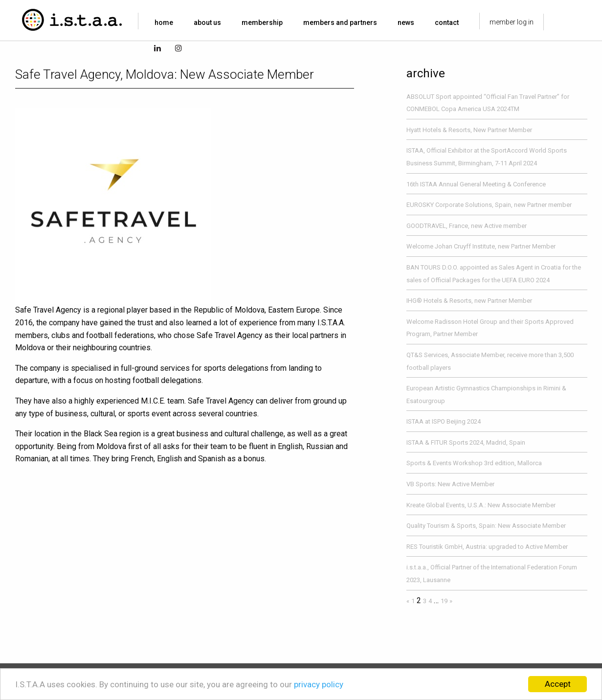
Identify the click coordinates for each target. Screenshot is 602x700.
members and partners (340, 23)
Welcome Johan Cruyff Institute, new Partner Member (481, 246)
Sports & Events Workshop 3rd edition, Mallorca (474, 463)
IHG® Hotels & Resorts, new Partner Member (469, 301)
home (164, 23)
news (406, 23)
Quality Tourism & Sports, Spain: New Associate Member (486, 526)
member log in (512, 22)
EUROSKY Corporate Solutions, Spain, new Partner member (489, 205)
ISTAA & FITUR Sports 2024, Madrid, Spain (466, 442)
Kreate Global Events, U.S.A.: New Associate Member (481, 505)
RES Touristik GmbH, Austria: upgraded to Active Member (487, 547)
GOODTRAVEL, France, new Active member (467, 226)
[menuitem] (166, 23)
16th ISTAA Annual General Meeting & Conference (476, 184)
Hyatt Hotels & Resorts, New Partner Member (469, 130)
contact (447, 23)
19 (444, 601)
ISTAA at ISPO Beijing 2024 (444, 421)
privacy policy (319, 684)
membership (262, 23)
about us (207, 23)
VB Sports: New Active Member (450, 484)
